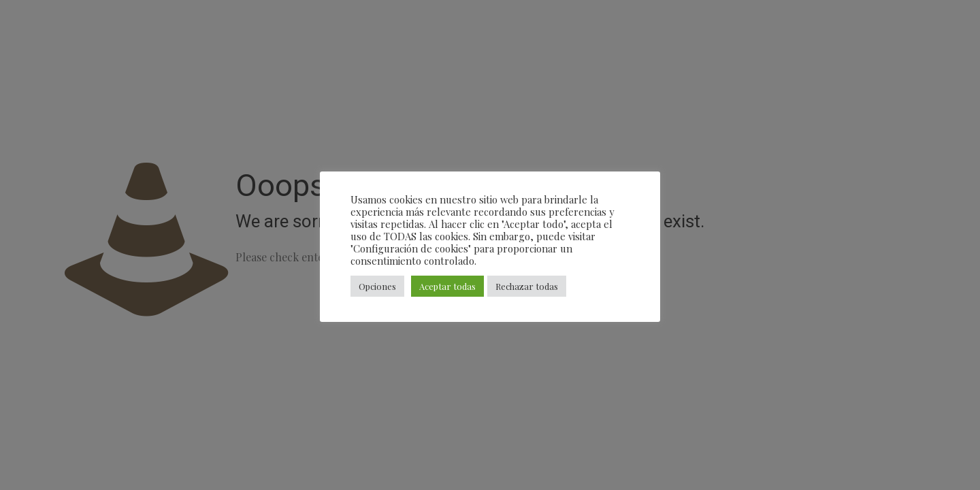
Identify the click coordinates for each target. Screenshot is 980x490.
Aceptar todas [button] (447, 286)
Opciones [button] (377, 286)
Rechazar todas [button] (527, 286)
